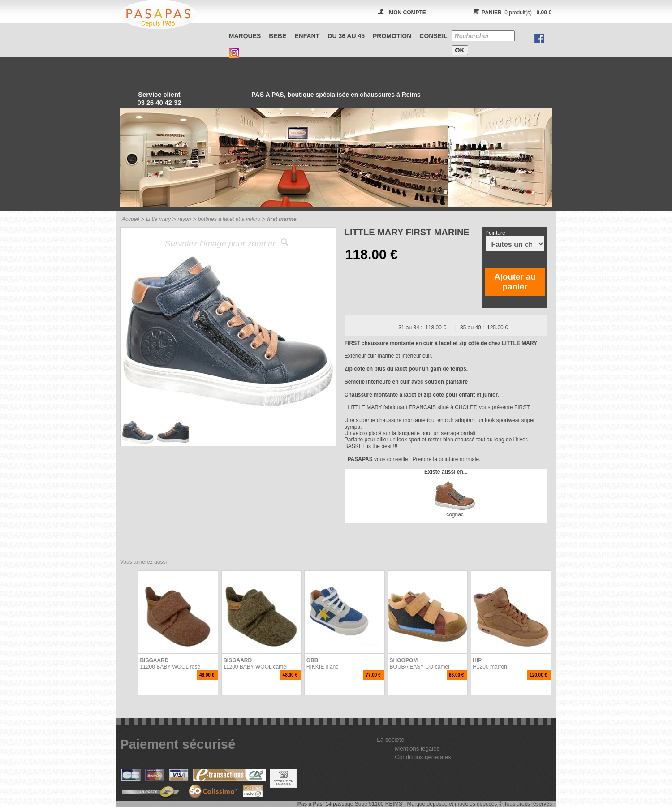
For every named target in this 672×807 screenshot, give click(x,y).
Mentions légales (417, 749)
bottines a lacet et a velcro (229, 219)
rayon (184, 219)
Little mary (158, 219)
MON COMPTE (407, 13)
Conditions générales (423, 757)
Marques (245, 36)
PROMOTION (392, 36)
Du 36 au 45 (346, 36)
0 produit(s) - (511, 13)
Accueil (131, 219)
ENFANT (307, 36)
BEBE (278, 36)
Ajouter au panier (515, 282)
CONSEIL (433, 36)
